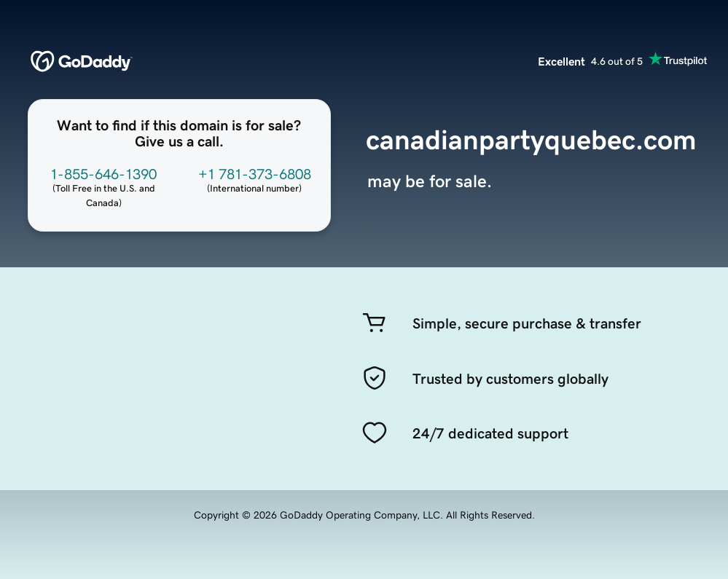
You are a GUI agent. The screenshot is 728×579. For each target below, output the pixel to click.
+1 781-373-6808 (255, 174)
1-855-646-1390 (103, 174)
